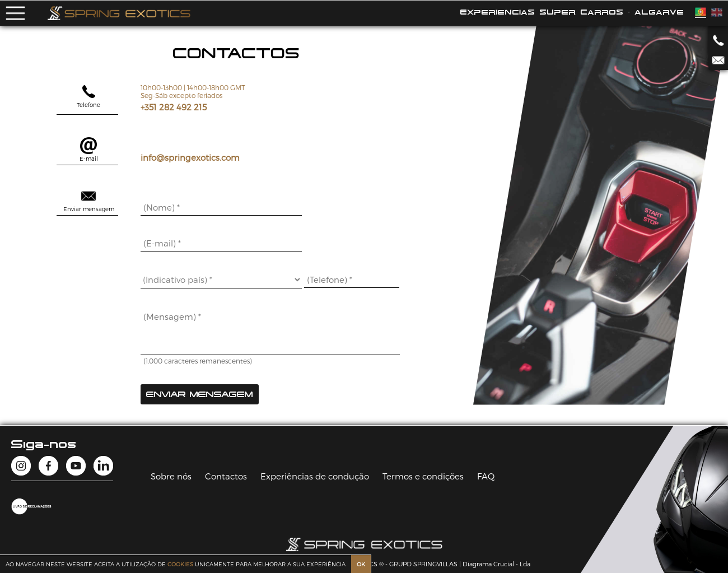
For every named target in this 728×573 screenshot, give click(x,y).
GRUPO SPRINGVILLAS (423, 564)
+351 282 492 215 (174, 107)
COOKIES (180, 564)
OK (361, 564)
